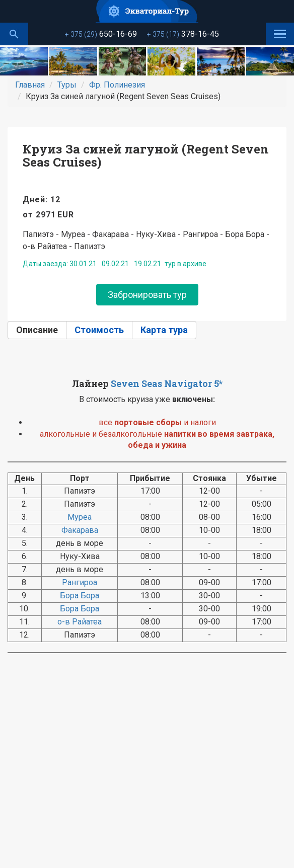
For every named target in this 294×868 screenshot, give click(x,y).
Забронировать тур (147, 295)
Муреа (80, 517)
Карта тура (164, 330)
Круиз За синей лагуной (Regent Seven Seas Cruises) (146, 155)
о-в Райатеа (80, 622)
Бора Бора (80, 596)
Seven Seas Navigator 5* (167, 383)
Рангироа (80, 582)
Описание (37, 330)
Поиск (14, 34)
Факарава (80, 530)
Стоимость (99, 330)
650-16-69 (101, 34)
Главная (30, 85)
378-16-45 (183, 34)
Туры (67, 85)
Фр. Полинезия (117, 85)
